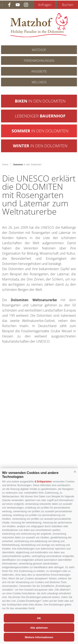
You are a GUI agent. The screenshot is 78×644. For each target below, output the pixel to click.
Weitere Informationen (39, 637)
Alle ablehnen (39, 628)
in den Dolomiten (40, 101)
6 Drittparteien (43, 482)
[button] (75, 472)
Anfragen (45, 5)
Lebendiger (40, 116)
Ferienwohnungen (39, 60)
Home (5, 164)
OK (39, 618)
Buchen (68, 5)
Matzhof (39, 25)
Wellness (39, 82)
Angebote (39, 71)
